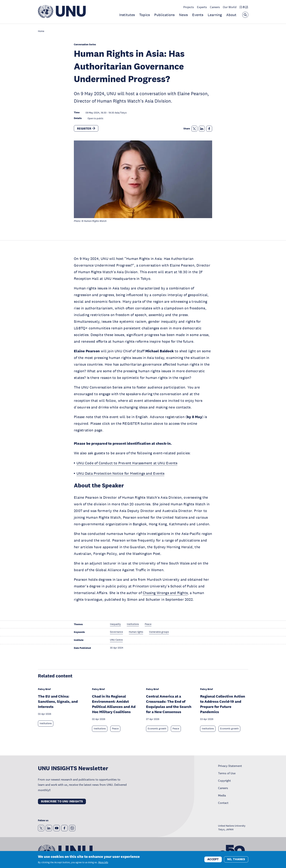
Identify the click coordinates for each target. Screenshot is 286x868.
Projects (189, 7)
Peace (115, 729)
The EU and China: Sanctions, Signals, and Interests (58, 701)
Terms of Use (227, 773)
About (231, 15)
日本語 (244, 7)
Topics (144, 15)
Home (41, 31)
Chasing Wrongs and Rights (165, 593)
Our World (230, 7)
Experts (202, 7)
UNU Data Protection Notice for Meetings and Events (120, 473)
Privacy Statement (230, 766)
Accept (213, 861)
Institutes (127, 15)
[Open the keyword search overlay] (245, 15)
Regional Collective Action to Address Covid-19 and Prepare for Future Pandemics (223, 704)
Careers (215, 7)
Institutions (46, 723)
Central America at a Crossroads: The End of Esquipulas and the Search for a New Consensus (169, 704)
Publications (164, 15)
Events (198, 15)
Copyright (224, 781)
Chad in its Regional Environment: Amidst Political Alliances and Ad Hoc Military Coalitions (114, 704)
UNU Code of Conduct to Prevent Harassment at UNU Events (127, 463)
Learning (215, 15)
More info (103, 864)
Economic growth (157, 729)
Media (222, 795)
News (183, 15)
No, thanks (236, 861)
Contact (223, 803)
